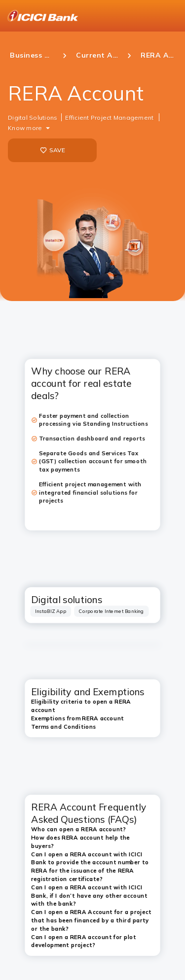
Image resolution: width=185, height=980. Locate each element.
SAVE (53, 150)
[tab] (51, 611)
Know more (25, 128)
